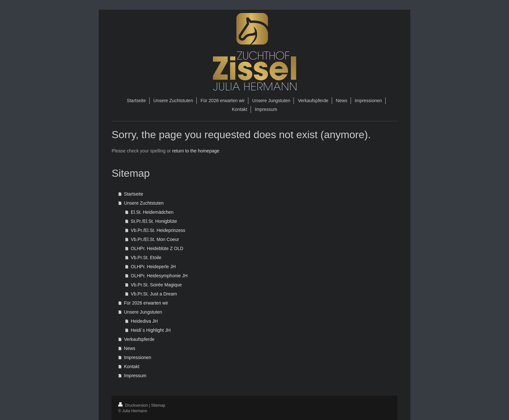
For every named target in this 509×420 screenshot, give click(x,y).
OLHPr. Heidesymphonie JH (159, 276)
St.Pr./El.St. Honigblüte (154, 221)
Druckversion (134, 405)
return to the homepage (196, 151)
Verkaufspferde (139, 339)
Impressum (135, 376)
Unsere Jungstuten (143, 312)
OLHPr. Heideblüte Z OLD (157, 248)
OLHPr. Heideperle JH (153, 267)
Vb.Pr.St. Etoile (146, 258)
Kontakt (132, 366)
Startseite (134, 194)
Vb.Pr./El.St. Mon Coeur (155, 239)
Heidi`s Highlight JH (151, 330)
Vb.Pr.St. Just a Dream (154, 294)
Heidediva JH (144, 321)
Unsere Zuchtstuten (144, 203)
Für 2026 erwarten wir (146, 303)
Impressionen (138, 357)
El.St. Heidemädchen (152, 212)
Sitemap (158, 405)
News (130, 348)
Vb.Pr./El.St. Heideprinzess (158, 230)
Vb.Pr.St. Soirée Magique (156, 285)
